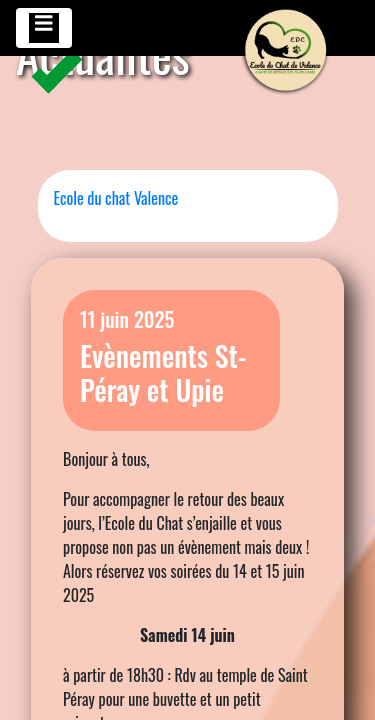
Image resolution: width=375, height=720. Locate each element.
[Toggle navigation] (44, 28)
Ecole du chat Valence (116, 198)
